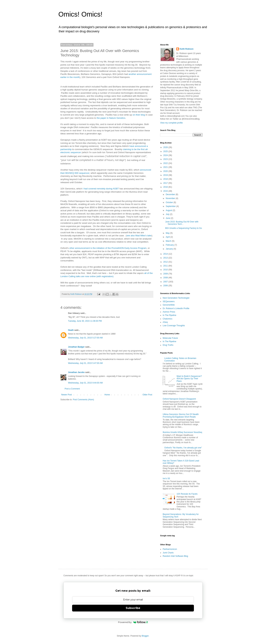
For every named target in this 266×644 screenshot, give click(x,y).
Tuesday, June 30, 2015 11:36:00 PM (85, 321)
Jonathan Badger (76, 347)
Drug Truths (168, 345)
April (168, 237)
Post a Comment (72, 389)
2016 (166, 187)
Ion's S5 (166, 479)
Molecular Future (170, 338)
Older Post (147, 395)
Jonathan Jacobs (76, 372)
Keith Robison (187, 49)
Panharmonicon (170, 549)
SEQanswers (169, 302)
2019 (166, 175)
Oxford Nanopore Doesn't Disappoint (179, 399)
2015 (166, 191)
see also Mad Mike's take (139, 236)
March (169, 241)
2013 (166, 258)
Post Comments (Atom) (83, 400)
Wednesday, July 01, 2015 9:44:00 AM (85, 383)
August (169, 210)
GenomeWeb (169, 305)
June (168, 218)
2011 (166, 266)
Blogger (145, 636)
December (171, 194)
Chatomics (168, 319)
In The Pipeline (169, 315)
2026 (166, 147)
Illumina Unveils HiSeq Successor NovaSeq (182, 432)
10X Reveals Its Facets (187, 494)
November (171, 198)
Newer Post (66, 395)
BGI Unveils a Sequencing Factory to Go (184, 228)
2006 (166, 286)
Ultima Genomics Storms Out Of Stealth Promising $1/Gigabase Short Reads (181, 416)
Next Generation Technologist (176, 298)
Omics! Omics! (80, 14)
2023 (166, 159)
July (168, 214)
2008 (166, 278)
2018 (166, 179)
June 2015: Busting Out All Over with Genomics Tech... (182, 223)
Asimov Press (169, 312)
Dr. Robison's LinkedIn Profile (176, 308)
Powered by (133, 622)
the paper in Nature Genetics (111, 118)
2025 (166, 151)
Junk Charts (168, 553)
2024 (166, 155)
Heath (71, 330)
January (170, 249)
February (170, 245)
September (171, 206)
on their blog (139, 115)
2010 (166, 270)
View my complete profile (171, 123)
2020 (166, 171)
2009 (166, 274)
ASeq (165, 322)
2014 (166, 254)
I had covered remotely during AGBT (101, 189)
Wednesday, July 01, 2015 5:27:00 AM (85, 338)
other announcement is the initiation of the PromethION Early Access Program (108, 248)
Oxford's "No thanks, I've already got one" (183, 448)
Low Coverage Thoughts (174, 326)
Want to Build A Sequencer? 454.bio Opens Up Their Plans (189, 379)
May (168, 233)
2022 (166, 163)
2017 (166, 183)
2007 (166, 282)
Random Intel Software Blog (175, 556)
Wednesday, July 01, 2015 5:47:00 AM (85, 363)
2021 (166, 167)
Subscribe (133, 608)
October (170, 202)
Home (107, 395)
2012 (166, 262)
